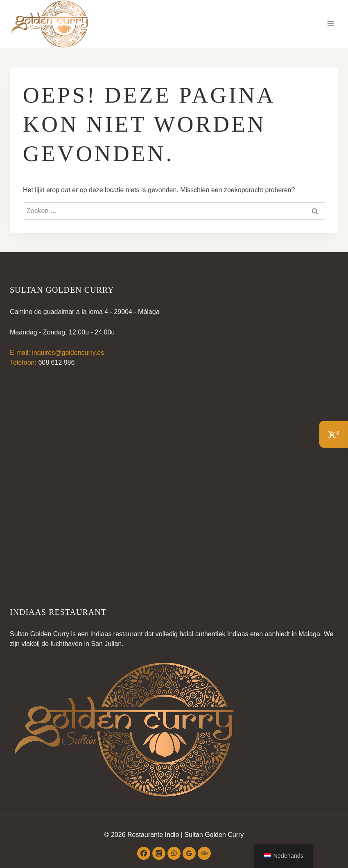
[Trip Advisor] (204, 853)
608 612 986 (56, 362)
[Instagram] (159, 853)
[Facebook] (144, 853)
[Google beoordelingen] (189, 853)
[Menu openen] (331, 24)
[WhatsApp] (174, 853)
